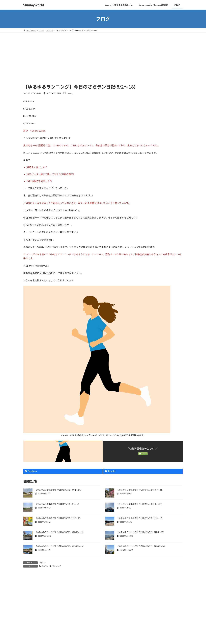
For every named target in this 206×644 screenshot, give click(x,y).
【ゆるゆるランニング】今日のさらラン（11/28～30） (60, 546)
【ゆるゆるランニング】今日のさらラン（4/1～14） (59, 490)
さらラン (45, 566)
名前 (27, 630)
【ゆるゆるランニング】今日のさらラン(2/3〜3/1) (139, 504)
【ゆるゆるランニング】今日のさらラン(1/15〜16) (140, 518)
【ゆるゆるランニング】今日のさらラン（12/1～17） (141, 532)
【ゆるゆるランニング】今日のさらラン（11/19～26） (142, 546)
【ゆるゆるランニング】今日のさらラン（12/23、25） (60, 532)
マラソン (43, 563)
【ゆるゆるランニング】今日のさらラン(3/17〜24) (140, 490)
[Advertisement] (103, 54)
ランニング (56, 566)
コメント (29, 592)
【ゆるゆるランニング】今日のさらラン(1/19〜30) (58, 518)
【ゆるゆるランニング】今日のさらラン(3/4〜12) (57, 504)
